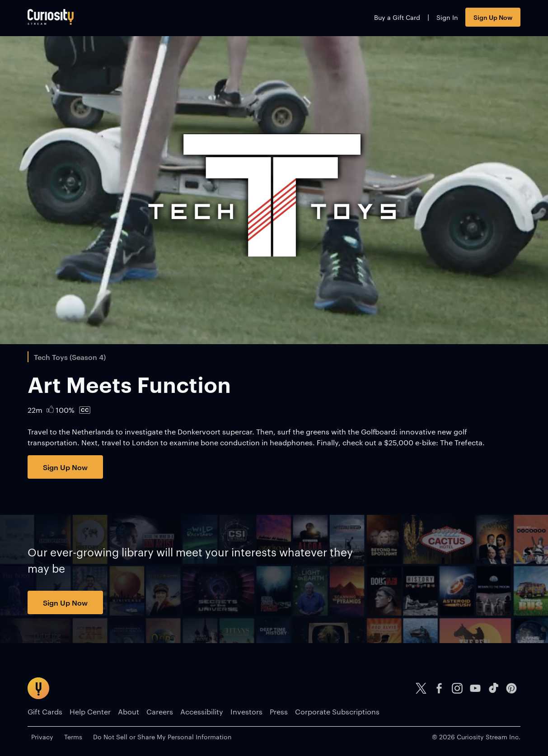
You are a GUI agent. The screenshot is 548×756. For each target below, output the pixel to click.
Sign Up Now (493, 17)
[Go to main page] (51, 17)
